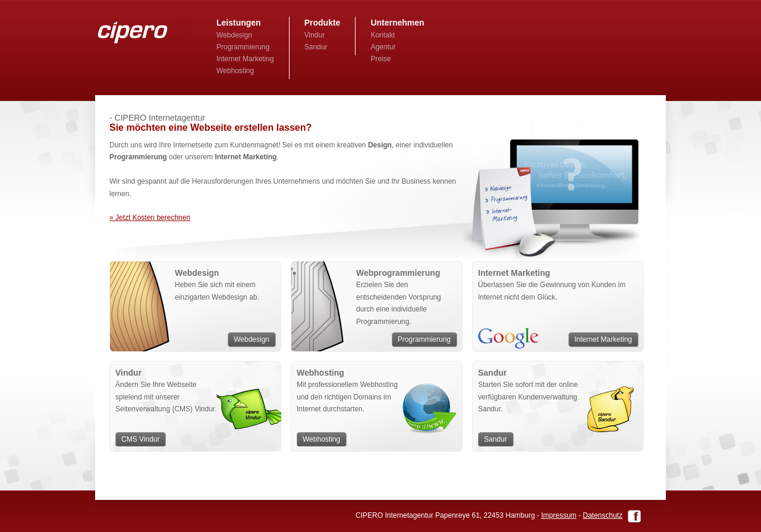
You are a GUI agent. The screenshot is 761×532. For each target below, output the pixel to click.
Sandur (316, 47)
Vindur (315, 35)
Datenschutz (603, 515)
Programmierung (243, 47)
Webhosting (235, 71)
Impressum (559, 515)
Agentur (383, 47)
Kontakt (383, 35)
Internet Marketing (245, 59)
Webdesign (234, 35)
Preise (380, 59)
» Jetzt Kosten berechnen (150, 218)
